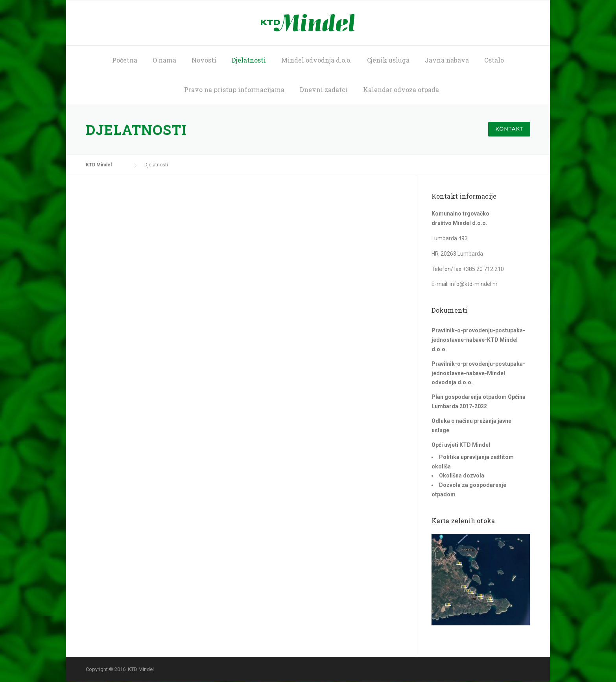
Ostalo (494, 60)
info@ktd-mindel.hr (474, 284)
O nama (164, 60)
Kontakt (509, 129)
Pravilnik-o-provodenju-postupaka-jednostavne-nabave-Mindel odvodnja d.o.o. (478, 373)
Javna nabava (447, 60)
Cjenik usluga (388, 60)
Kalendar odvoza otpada (401, 89)
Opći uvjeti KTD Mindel (461, 445)
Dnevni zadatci (324, 89)
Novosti (204, 60)
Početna (125, 60)
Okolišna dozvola (462, 476)
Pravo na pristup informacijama (234, 89)
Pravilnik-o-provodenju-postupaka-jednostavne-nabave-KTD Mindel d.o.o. (478, 340)
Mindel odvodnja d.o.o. (316, 60)
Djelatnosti (249, 60)
